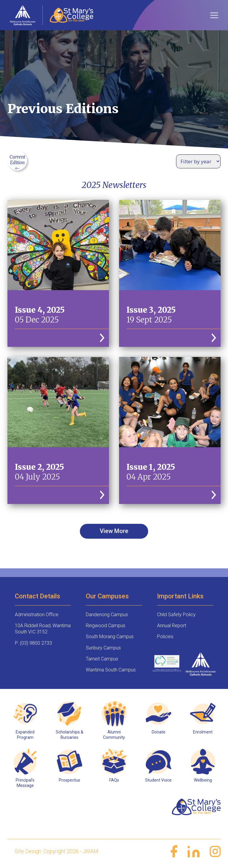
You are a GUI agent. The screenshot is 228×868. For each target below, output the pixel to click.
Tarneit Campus (102, 659)
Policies (165, 637)
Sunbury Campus (103, 648)
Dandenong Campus (107, 615)
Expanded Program (25, 735)
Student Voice (158, 780)
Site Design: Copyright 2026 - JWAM (57, 851)
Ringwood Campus (106, 626)
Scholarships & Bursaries (70, 735)
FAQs (114, 780)
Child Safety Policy (176, 615)
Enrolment (203, 732)
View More (114, 531)
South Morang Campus (110, 637)
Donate (159, 732)
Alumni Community (114, 735)
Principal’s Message (25, 783)
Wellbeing (203, 780)
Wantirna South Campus (111, 670)
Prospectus (69, 780)
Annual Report (172, 626)
